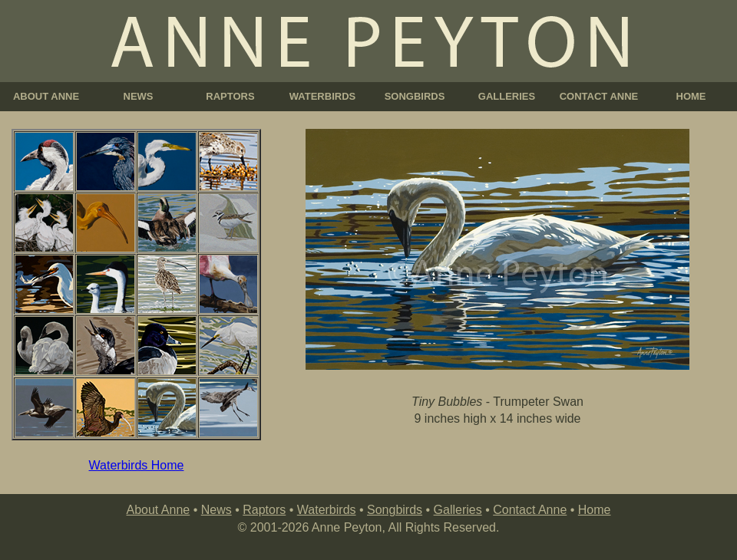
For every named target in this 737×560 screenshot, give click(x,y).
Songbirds (395, 510)
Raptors (264, 510)
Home (595, 510)
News (216, 510)
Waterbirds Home (137, 465)
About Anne (158, 510)
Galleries (458, 510)
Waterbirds (327, 510)
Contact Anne (530, 510)
